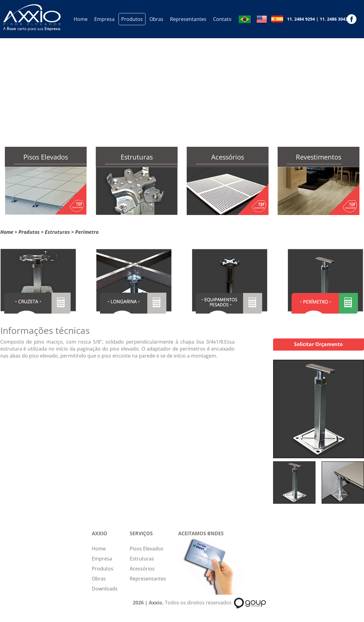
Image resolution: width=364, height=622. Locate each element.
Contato (222, 19)
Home (81, 19)
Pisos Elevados (147, 549)
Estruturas (57, 232)
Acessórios (142, 569)
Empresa (104, 19)
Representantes (188, 19)
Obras (156, 19)
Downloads (105, 589)
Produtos (132, 19)
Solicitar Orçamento (318, 344)
